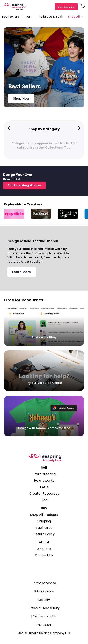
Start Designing (66, 7)
